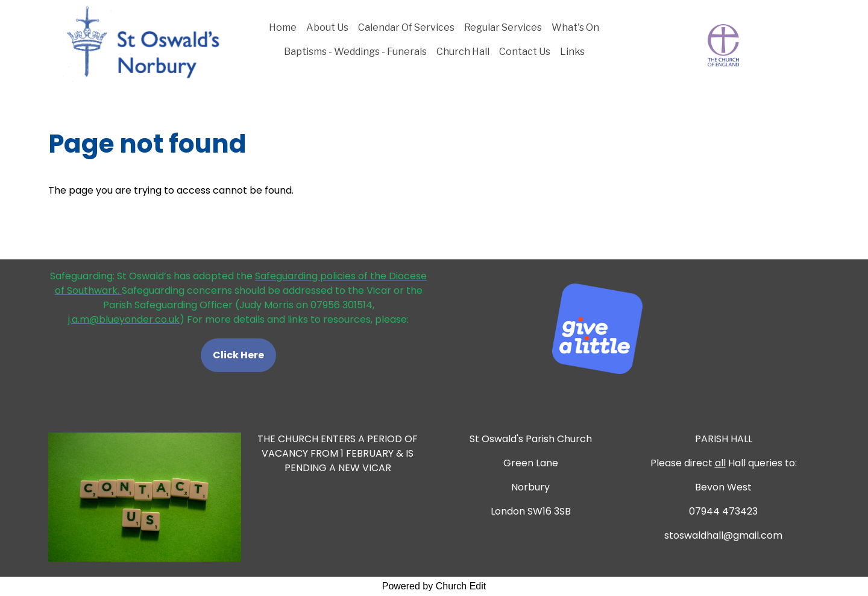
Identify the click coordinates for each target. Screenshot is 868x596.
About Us (327, 27)
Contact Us (525, 52)
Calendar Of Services (406, 27)
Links (572, 52)
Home (283, 27)
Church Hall (463, 52)
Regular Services (503, 27)
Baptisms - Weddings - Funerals (355, 52)
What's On (575, 27)
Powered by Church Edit (434, 586)
